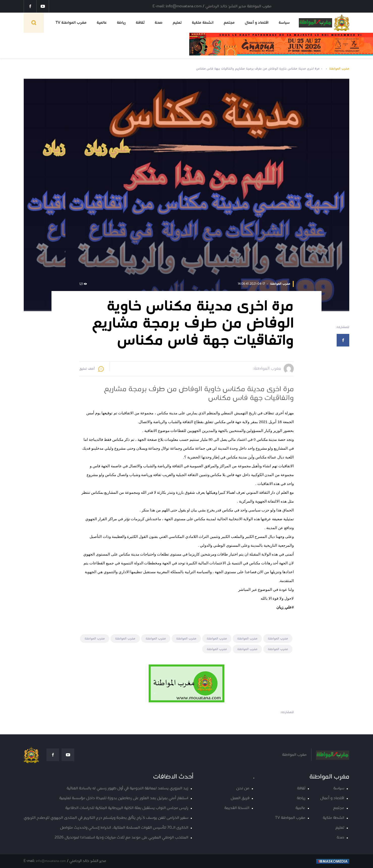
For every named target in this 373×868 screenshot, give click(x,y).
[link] (285, 607)
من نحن (243, 788)
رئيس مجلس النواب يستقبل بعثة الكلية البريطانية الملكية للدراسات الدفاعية (127, 808)
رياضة (121, 23)
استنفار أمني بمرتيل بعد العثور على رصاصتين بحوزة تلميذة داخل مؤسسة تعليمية (124, 798)
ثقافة (140, 23)
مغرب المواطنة (339, 69)
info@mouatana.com (51, 861)
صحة (159, 23)
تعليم (177, 23)
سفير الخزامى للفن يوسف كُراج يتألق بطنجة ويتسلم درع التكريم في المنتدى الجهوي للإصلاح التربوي (106, 818)
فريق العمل (240, 798)
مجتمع (229, 23)
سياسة (284, 23)
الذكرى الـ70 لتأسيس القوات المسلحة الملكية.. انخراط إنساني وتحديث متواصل (124, 828)
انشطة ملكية (203, 23)
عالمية (102, 23)
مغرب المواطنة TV (71, 23)
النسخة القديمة (237, 808)
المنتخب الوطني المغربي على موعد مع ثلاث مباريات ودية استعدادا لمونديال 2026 (121, 838)
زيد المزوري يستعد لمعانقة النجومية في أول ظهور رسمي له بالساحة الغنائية (127, 788)
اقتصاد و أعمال (257, 23)
